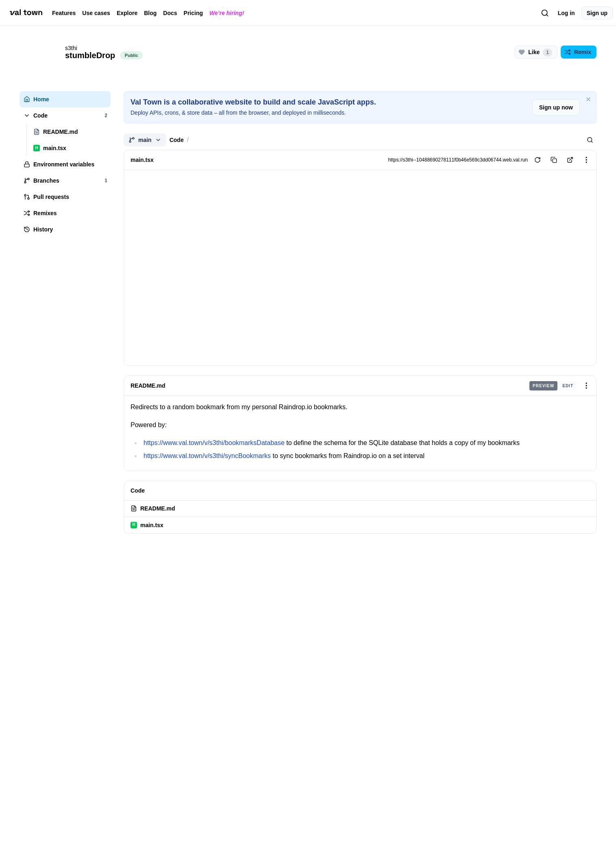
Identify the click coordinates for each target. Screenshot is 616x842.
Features (64, 13)
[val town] (26, 13)
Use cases (96, 13)
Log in (566, 13)
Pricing (193, 13)
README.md (148, 386)
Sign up (597, 13)
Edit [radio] (568, 385)
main (145, 140)
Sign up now (556, 107)
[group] (553, 385)
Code (177, 140)
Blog (150, 13)
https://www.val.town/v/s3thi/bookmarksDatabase (214, 443)
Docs (170, 13)
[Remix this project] (579, 52)
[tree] (65, 164)
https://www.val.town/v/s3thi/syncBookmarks (207, 456)
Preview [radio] (543, 385)
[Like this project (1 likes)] (536, 52)
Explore (127, 13)
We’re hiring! (227, 13)
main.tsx (147, 525)
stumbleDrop (90, 55)
